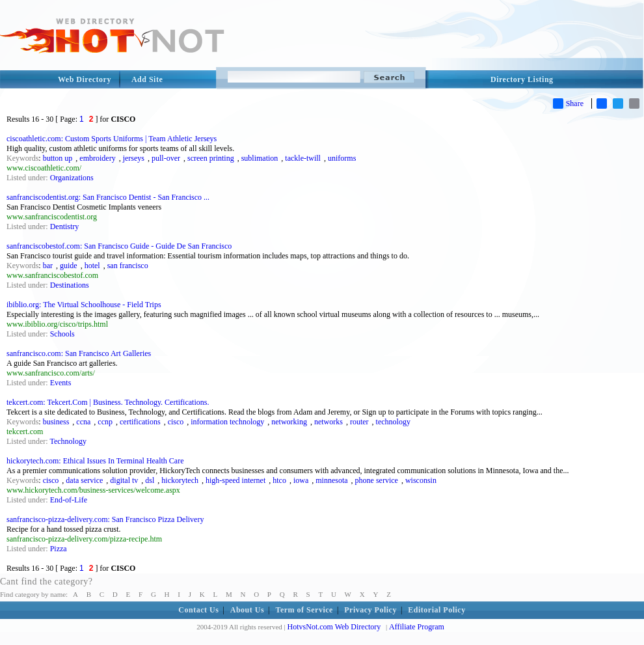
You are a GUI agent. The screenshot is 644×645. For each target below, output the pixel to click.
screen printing (211, 158)
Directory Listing (522, 79)
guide (69, 266)
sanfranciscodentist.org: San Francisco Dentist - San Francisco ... (108, 197)
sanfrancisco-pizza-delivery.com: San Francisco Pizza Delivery (105, 519)
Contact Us (198, 610)
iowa (301, 480)
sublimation (260, 158)
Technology (68, 441)
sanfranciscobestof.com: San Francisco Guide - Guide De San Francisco (119, 246)
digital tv (124, 480)
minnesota (331, 480)
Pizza (59, 549)
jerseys (134, 158)
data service (84, 480)
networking (289, 422)
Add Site (147, 79)
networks (329, 422)
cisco (176, 422)
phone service (377, 480)
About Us (247, 610)
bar (48, 266)
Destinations (70, 285)
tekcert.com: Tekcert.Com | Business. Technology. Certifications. (108, 402)
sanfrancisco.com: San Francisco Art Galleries (79, 353)
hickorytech (180, 480)
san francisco (128, 266)
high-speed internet (235, 480)
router (359, 422)
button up (58, 158)
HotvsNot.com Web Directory (334, 627)
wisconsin (421, 480)
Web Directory (85, 79)
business (56, 422)
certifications (140, 422)
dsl (150, 480)
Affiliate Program (417, 627)
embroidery (97, 158)
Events (61, 383)
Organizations (72, 178)
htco (279, 480)
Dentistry (65, 226)
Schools (62, 334)
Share (568, 103)
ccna (83, 422)
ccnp (105, 422)
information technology (227, 422)
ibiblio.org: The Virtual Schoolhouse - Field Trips (84, 305)
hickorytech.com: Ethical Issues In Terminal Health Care (95, 461)
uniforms (342, 158)
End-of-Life (69, 500)
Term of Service (304, 610)
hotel (92, 266)
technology (393, 422)
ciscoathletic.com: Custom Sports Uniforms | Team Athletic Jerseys (112, 139)
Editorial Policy (436, 610)
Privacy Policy (370, 610)
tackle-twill (303, 158)
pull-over (166, 158)
